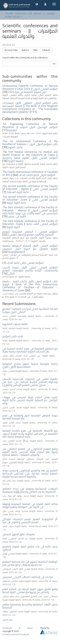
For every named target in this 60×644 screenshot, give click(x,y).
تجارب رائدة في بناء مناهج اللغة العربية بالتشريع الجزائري (30, 548)
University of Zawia (18, 628)
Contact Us (8, 634)
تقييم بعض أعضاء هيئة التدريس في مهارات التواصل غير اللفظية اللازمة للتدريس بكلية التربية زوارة (30, 400)
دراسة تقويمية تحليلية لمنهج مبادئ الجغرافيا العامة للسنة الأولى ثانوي (30, 365)
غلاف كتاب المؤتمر (13, 336)
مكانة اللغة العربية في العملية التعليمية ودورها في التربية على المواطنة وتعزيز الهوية (30, 505)
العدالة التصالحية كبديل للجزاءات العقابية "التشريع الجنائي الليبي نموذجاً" (30, 310)
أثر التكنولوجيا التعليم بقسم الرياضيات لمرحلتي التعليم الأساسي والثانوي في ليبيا (30, 521)
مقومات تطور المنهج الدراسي (19, 534)
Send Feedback (22, 634)
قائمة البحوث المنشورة (15, 324)
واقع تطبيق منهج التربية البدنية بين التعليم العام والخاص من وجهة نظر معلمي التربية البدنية (30, 591)
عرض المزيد (8, 620)
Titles (36, 50)
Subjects (46, 50)
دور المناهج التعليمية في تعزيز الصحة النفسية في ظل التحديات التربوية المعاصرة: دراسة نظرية (30, 350)
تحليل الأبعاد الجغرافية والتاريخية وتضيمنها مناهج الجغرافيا (30, 606)
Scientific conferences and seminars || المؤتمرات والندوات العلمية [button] (30, 15)
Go (54, 64)
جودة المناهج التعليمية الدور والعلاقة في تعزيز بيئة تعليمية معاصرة (30, 417)
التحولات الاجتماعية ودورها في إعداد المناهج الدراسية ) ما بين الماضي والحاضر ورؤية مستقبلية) (30, 490)
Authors (25, 50)
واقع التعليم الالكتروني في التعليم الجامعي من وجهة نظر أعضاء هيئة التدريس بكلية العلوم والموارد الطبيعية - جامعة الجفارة (30, 452)
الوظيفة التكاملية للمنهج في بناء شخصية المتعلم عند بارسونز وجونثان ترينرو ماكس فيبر (30, 563)
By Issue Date (11, 50)
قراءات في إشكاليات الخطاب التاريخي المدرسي (28, 577)
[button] (37, 4)
